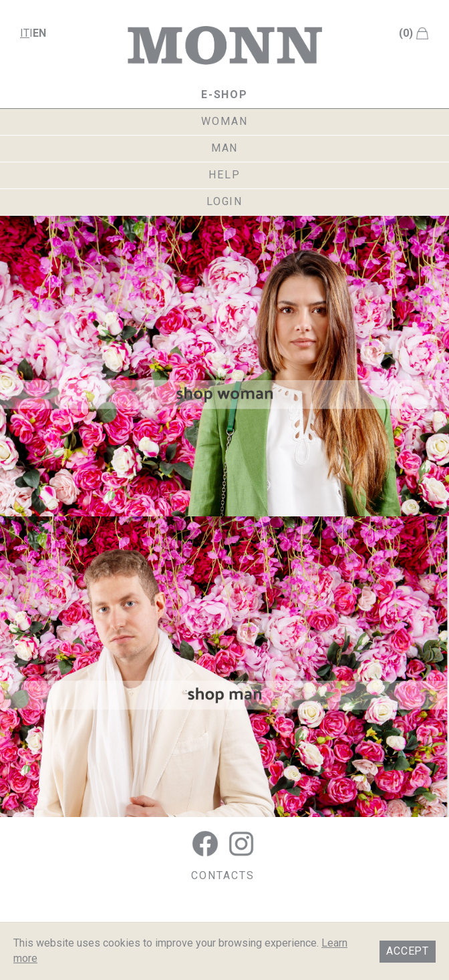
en (39, 33)
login (225, 201)
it (25, 33)
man (225, 148)
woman (224, 121)
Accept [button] (408, 951)
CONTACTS (222, 875)
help (224, 175)
